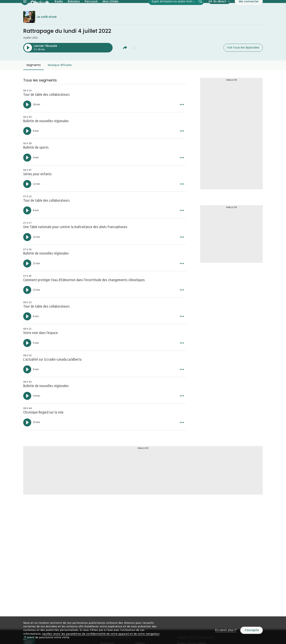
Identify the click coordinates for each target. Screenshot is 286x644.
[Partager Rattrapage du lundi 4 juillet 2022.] (125, 62)
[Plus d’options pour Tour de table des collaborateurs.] (182, 119)
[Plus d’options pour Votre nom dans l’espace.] (182, 357)
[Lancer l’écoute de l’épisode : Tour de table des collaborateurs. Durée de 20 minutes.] (27, 119)
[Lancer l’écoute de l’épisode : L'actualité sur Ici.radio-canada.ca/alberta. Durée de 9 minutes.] (27, 384)
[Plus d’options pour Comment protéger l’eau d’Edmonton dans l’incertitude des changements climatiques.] (182, 305)
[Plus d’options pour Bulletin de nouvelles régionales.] (182, 146)
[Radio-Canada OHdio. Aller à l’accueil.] (40, 9)
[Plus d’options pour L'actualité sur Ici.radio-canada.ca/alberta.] (182, 384)
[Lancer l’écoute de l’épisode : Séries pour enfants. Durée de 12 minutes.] (27, 199)
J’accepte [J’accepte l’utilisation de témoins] (252, 630)
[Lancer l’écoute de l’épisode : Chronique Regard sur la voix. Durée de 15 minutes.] (27, 437)
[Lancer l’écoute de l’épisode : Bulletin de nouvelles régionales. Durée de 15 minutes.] (27, 278)
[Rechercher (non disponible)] (200, 9)
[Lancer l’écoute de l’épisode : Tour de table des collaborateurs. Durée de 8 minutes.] (27, 225)
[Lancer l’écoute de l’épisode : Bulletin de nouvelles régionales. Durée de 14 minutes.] (27, 411)
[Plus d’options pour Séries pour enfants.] (182, 199)
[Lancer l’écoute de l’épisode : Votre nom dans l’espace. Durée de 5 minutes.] (27, 357)
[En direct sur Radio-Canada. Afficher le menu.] (219, 9)
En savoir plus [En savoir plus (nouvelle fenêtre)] (226, 630)
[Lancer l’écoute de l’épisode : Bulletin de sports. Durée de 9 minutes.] (27, 172)
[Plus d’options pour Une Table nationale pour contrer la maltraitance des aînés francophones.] (182, 252)
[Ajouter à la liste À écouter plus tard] (134, 62)
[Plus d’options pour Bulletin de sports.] (182, 172)
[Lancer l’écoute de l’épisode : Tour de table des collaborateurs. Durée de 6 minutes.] (27, 331)
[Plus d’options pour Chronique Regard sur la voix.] (182, 437)
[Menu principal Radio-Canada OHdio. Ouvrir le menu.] (25, 9)
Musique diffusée (60, 80)
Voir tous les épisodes (243, 62)
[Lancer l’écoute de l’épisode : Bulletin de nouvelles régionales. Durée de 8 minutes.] (27, 146)
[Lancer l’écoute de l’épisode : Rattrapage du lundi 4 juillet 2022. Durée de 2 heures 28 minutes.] (68, 62)
